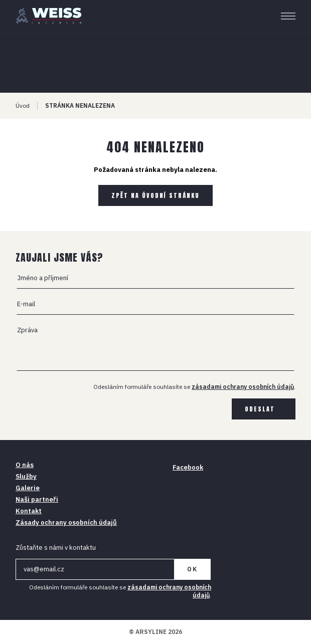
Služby (26, 476)
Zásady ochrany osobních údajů (66, 522)
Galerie (28, 488)
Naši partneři (37, 499)
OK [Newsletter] (192, 569)
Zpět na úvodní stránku (155, 195)
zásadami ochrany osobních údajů (243, 387)
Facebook (188, 467)
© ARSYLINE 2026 (155, 632)
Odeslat (260, 409)
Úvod (23, 105)
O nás (25, 465)
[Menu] (288, 16)
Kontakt (29, 511)
